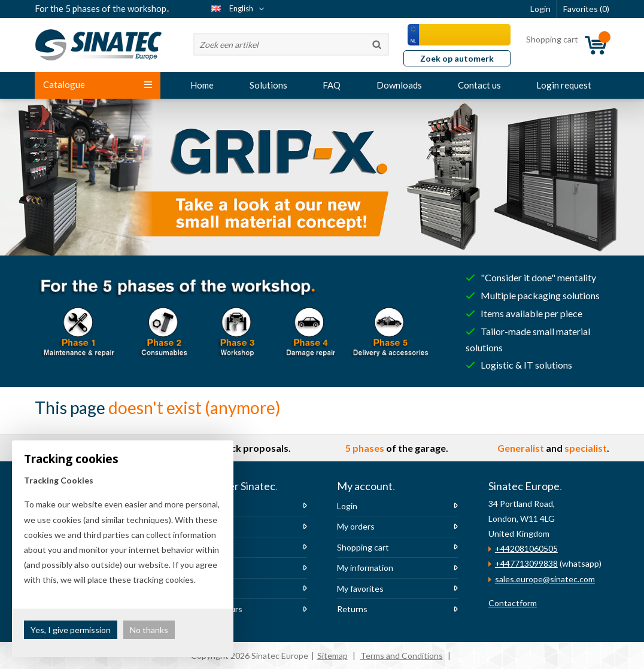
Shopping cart (363, 547)
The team (204, 589)
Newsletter (208, 568)
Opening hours (214, 609)
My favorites (360, 589)
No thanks (149, 630)
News (197, 526)
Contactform (513, 603)
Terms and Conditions (402, 656)
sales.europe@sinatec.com (545, 579)
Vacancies (205, 547)
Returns (352, 609)
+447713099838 (526, 563)
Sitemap (332, 656)
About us (203, 506)
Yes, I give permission (71, 630)
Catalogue (98, 84)
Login (347, 506)
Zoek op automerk (457, 58)
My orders (356, 526)
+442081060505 (526, 548)
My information (365, 568)
